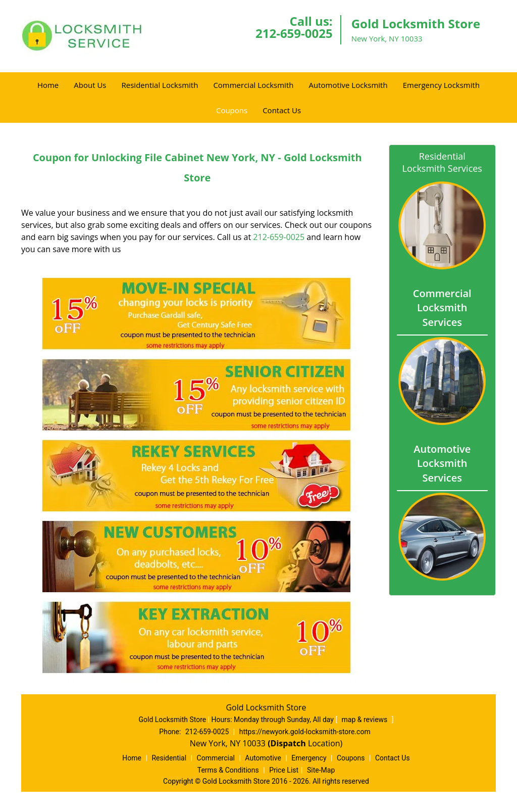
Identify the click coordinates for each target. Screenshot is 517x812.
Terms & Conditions (228, 770)
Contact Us (282, 110)
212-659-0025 (294, 33)
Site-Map (321, 770)
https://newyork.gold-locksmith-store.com (305, 732)
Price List (284, 770)
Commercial (216, 758)
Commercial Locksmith (253, 85)
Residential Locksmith (160, 85)
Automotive (263, 758)
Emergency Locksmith (441, 85)
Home (48, 85)
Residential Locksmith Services (442, 162)
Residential (169, 758)
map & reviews (366, 720)
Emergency (309, 758)
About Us (90, 85)
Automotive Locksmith (348, 85)
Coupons (232, 110)
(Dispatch (288, 743)
